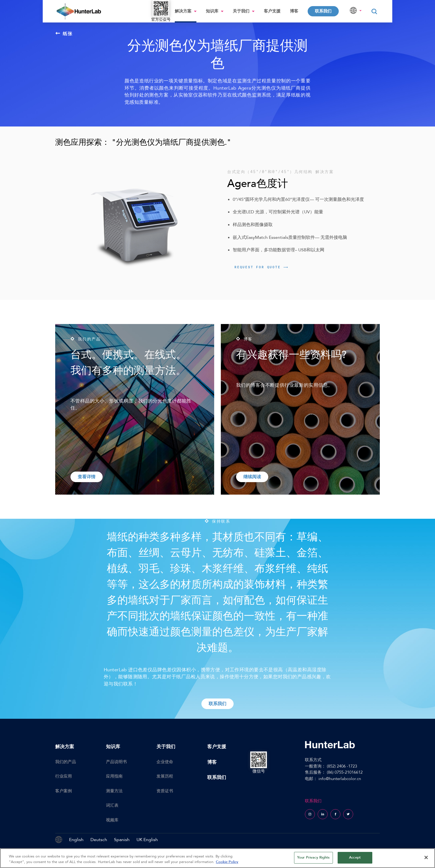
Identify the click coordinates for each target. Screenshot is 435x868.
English (76, 840)
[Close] (426, 857)
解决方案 (183, 11)
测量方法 (114, 791)
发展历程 (165, 776)
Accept (355, 857)
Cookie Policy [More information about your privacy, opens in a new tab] (227, 862)
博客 (294, 11)
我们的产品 (66, 762)
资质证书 (165, 791)
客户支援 (272, 11)
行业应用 (64, 776)
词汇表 (112, 805)
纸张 (64, 34)
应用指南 (114, 776)
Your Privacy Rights (313, 857)
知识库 (212, 11)
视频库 (112, 820)
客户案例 (64, 791)
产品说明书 (116, 762)
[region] (217, 858)
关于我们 (241, 11)
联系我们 (323, 11)
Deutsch (99, 840)
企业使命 (165, 762)
